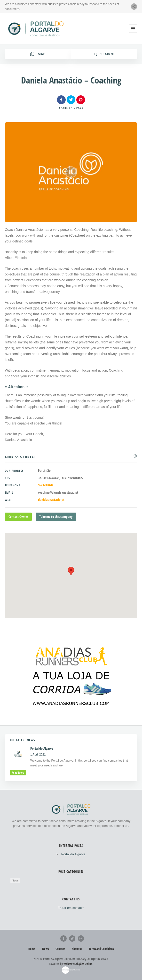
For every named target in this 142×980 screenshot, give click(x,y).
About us (77, 949)
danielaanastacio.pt (51, 500)
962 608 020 (45, 485)
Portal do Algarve (73, 854)
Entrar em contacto (71, 908)
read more (18, 773)
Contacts (60, 949)
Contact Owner (18, 517)
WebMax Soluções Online (78, 964)
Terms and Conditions (101, 949)
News (15, 880)
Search (104, 54)
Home (32, 949)
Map (38, 54)
